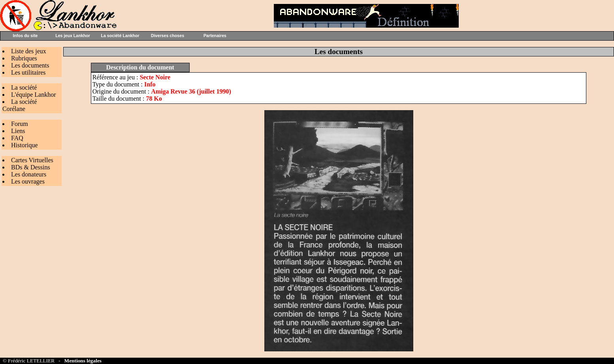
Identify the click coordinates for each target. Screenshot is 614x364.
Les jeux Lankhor (73, 36)
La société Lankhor (120, 36)
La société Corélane (20, 105)
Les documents (30, 65)
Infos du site (25, 36)
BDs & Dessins (31, 167)
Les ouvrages (28, 181)
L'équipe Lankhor (34, 95)
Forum (20, 124)
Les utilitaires (28, 72)
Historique (24, 145)
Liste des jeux (29, 51)
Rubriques (24, 58)
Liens (18, 131)
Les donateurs (29, 174)
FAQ (17, 138)
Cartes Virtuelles (32, 160)
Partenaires (215, 36)
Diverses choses (168, 36)
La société (24, 87)
